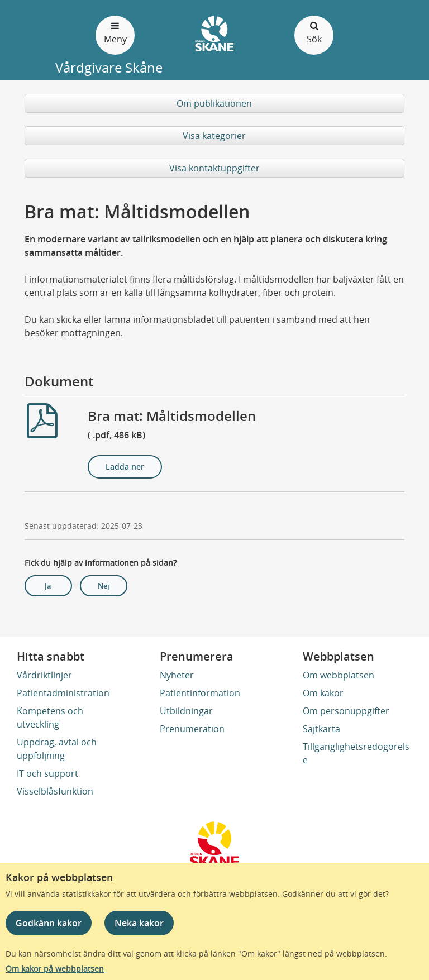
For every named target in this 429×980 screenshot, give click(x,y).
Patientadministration (63, 693)
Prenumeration (192, 729)
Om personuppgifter (346, 711)
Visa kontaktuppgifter (214, 168)
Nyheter (177, 675)
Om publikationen (214, 103)
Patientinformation (200, 693)
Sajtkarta (321, 729)
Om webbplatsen (339, 675)
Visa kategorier (214, 136)
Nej (104, 586)
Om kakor (323, 693)
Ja (48, 586)
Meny (115, 32)
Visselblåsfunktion (55, 791)
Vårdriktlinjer (44, 675)
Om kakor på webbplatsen (55, 969)
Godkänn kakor (49, 923)
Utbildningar (186, 711)
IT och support (47, 773)
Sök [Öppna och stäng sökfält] (314, 32)
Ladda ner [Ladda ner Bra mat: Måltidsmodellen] (125, 467)
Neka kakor (139, 923)
